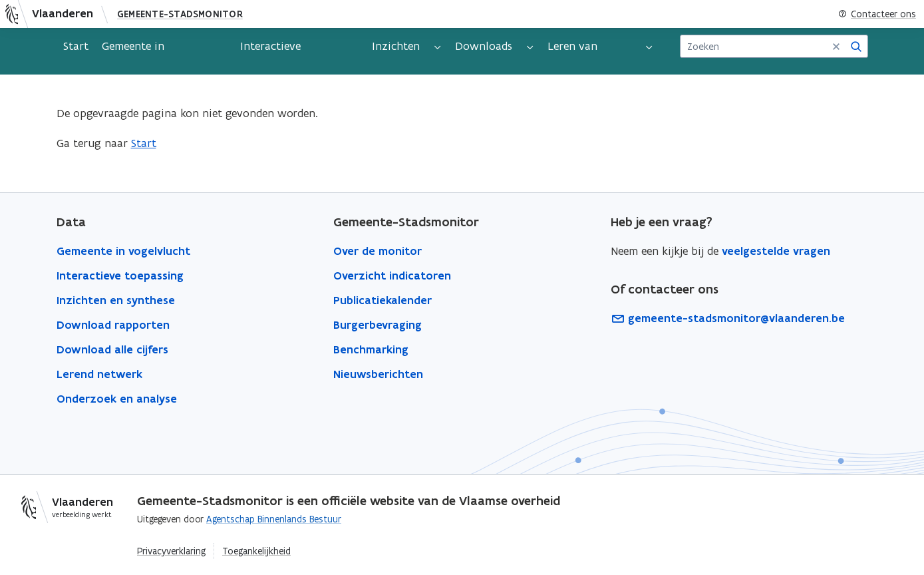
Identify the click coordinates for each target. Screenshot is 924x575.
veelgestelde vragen (776, 251)
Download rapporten (113, 325)
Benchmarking (371, 349)
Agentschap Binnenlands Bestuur (274, 519)
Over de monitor (378, 251)
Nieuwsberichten (378, 374)
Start (76, 46)
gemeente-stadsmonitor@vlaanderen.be (728, 318)
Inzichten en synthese (116, 300)
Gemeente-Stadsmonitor (180, 14)
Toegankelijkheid (256, 551)
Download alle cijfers (112, 349)
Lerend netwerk (99, 374)
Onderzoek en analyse (117, 399)
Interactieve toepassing (270, 52)
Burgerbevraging (378, 325)
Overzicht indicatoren (392, 276)
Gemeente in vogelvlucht (133, 52)
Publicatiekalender (383, 300)
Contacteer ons (877, 14)
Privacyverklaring (171, 551)
